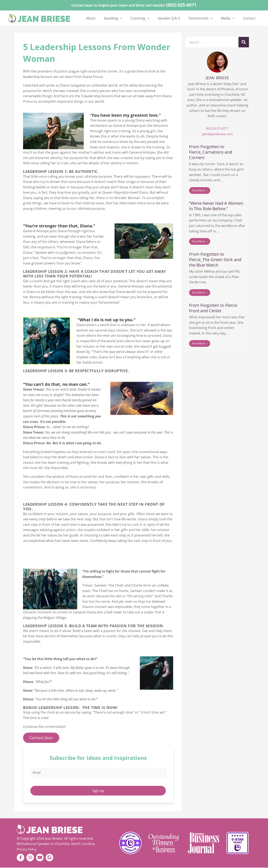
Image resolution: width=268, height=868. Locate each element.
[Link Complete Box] (217, 169)
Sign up (98, 791)
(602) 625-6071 (181, 5)
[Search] (244, 42)
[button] (136, 18)
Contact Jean (41, 738)
